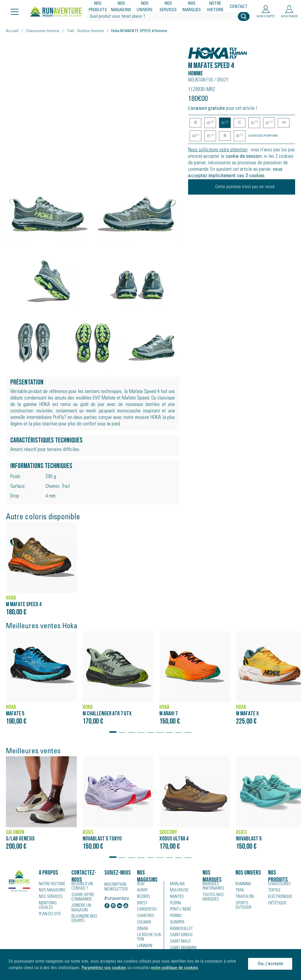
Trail (239, 891)
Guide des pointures (263, 136)
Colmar (144, 923)
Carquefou (146, 910)
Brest (142, 904)
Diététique (277, 904)
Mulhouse (179, 891)
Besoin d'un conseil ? (81, 886)
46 (225, 136)
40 (195, 123)
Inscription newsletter (116, 887)
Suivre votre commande (82, 897)
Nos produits (98, 7)
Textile (274, 891)
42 (240, 123)
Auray (142, 891)
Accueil (12, 31)
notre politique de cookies (175, 968)
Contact (239, 7)
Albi (140, 884)
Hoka (195, 50)
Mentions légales (47, 906)
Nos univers (145, 7)
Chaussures (279, 884)
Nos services (168, 7)
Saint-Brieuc (180, 936)
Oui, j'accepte (270, 964)
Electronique (279, 897)
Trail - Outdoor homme (85, 31)
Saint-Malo (179, 943)
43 (269, 123)
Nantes (176, 897)
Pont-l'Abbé (179, 910)
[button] (113, 729)
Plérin (175, 904)
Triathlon (244, 897)
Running (243, 884)
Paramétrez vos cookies (104, 968)
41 (225, 123)
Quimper (177, 923)
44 (284, 123)
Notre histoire (215, 7)
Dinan (142, 930)
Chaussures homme (43, 31)
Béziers (143, 897)
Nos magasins (121, 7)
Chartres (145, 917)
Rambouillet (180, 930)
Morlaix (177, 884)
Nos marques (192, 7)
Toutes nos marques (212, 897)
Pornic (176, 917)
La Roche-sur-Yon (149, 938)
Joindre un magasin (81, 908)
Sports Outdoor (243, 906)
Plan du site (49, 914)
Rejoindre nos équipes (84, 918)
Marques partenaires (213, 886)
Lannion (144, 947)
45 (210, 136)
